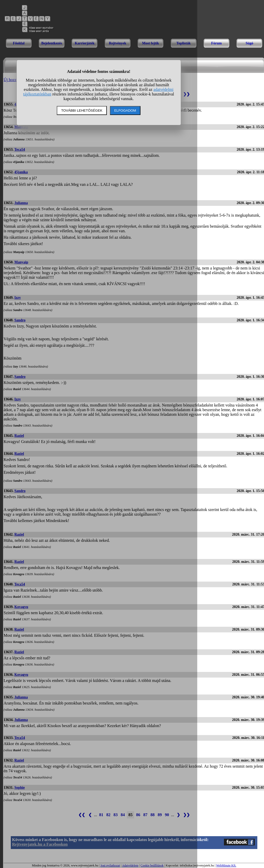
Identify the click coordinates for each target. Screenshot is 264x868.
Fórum (216, 43)
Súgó (249, 43)
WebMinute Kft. (226, 865)
